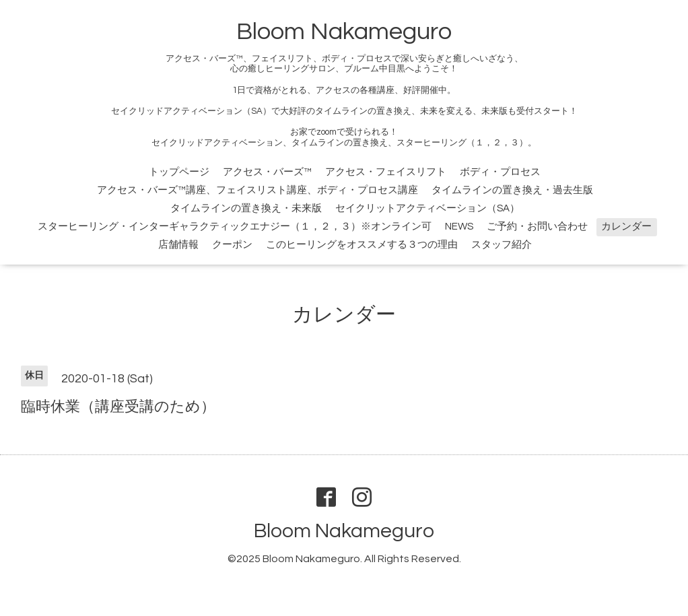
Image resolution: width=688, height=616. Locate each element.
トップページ (179, 172)
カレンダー (626, 227)
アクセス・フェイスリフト (386, 172)
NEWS (459, 227)
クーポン (232, 245)
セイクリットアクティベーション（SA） (427, 208)
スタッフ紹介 (502, 245)
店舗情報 (178, 245)
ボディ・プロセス (500, 172)
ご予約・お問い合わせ (537, 227)
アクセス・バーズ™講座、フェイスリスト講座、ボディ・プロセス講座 (257, 190)
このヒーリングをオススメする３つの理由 (362, 245)
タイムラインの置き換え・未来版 (246, 208)
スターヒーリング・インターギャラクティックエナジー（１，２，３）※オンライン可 (235, 227)
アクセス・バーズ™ (267, 172)
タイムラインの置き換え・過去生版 (512, 190)
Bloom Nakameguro (344, 32)
